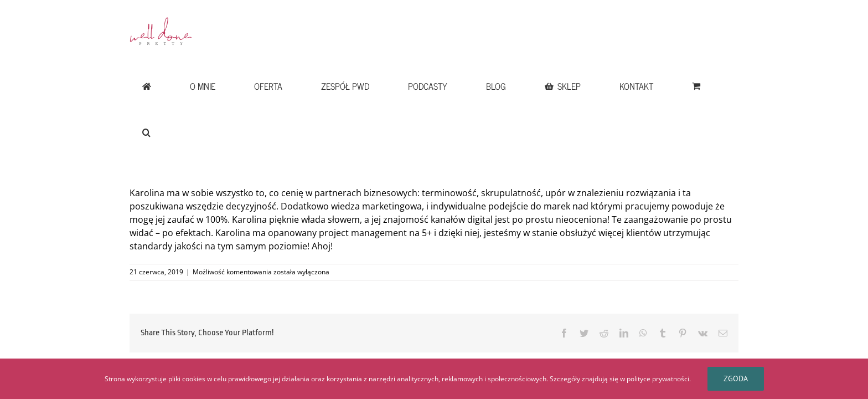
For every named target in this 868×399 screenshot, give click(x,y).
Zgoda (736, 378)
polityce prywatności (658, 379)
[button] (722, 23)
